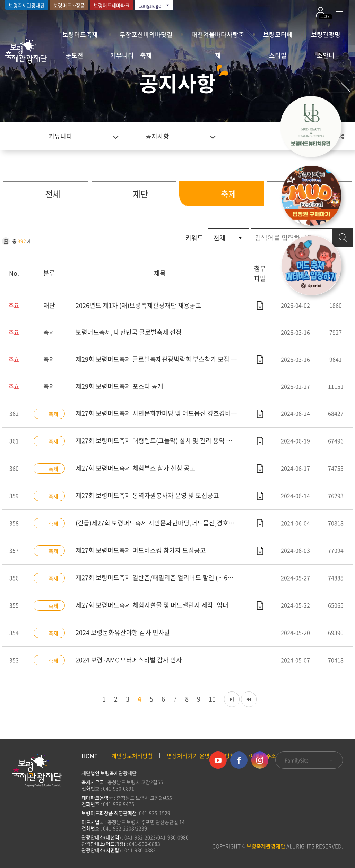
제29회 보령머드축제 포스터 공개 (119, 386)
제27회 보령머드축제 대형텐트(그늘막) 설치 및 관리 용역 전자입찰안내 (160, 441)
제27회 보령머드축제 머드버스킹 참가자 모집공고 (141, 550)
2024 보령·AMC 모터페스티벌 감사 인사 (129, 660)
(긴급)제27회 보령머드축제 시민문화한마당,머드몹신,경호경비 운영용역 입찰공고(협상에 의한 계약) (160, 523)
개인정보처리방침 (132, 756)
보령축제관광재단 (27, 5)
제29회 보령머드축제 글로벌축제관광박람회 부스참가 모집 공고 (159, 359)
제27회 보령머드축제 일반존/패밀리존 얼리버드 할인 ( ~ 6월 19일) (160, 578)
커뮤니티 (122, 55)
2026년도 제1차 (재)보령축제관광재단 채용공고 (138, 305)
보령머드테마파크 (112, 5)
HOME (89, 756)
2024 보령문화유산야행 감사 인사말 (123, 632)
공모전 (74, 55)
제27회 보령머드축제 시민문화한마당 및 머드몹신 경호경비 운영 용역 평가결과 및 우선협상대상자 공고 (160, 413)
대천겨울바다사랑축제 (218, 37)
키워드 (194, 238)
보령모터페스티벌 (278, 37)
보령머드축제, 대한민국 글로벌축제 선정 (129, 332)
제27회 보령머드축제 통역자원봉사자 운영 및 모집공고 (147, 495)
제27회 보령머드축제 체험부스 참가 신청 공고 (136, 468)
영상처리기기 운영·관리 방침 (201, 756)
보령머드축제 (80, 35)
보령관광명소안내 (326, 37)
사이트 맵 (341, 11)
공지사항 (157, 136)
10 (210, 699)
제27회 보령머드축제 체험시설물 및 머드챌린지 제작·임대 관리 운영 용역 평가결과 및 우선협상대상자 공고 (160, 605)
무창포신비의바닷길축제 (146, 37)
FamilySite (309, 760)
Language (154, 5)
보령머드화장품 (69, 5)
